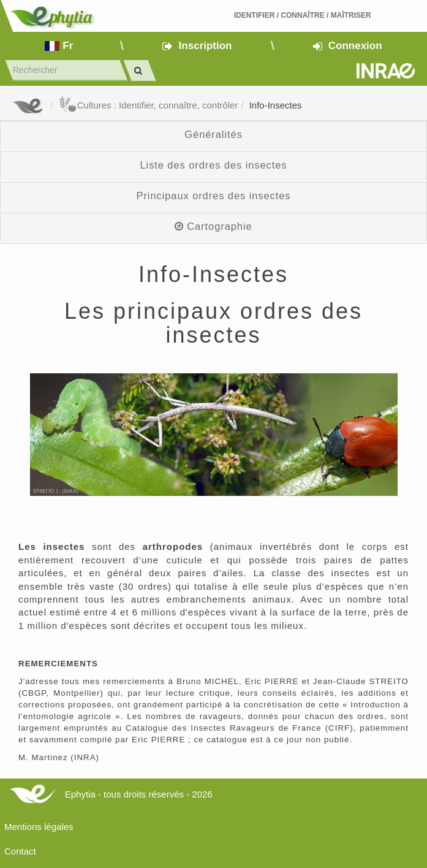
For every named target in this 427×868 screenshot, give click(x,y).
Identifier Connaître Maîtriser (303, 15)
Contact (20, 851)
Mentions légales (39, 827)
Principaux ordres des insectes (214, 196)
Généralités (213, 134)
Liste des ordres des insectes (213, 165)
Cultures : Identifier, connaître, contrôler (149, 105)
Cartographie (213, 226)
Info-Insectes (276, 105)
